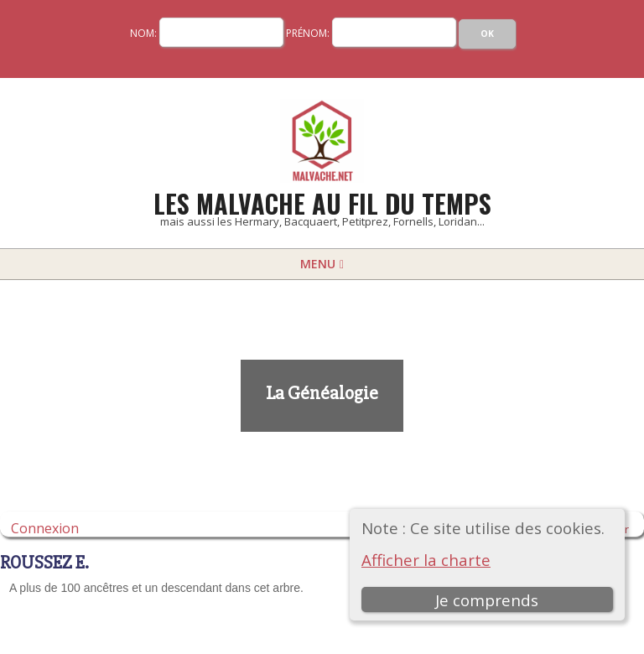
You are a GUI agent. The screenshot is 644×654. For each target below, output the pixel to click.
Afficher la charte (426, 560)
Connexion (45, 528)
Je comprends (487, 600)
